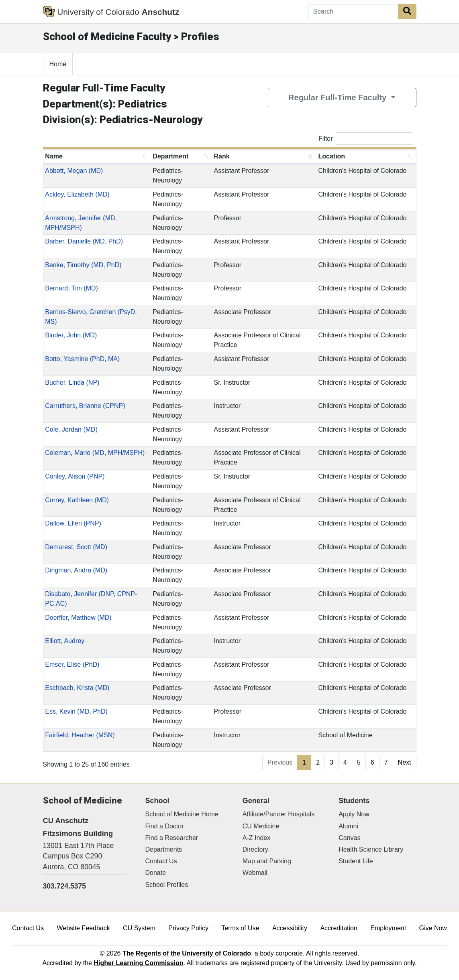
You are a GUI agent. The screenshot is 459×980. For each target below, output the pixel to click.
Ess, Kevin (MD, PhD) (76, 711)
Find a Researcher (172, 838)
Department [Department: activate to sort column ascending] (170, 156)
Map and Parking (267, 861)
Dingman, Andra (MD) (76, 570)
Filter (366, 139)
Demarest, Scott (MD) (76, 547)
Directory (255, 849)
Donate (156, 873)
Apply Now (354, 814)
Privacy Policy (188, 928)
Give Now (433, 928)
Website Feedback (84, 928)
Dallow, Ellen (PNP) (73, 523)
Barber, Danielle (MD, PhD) (84, 241)
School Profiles (167, 885)
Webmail (255, 873)
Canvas (349, 838)
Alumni (348, 826)
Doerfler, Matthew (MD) (78, 618)
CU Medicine (261, 826)
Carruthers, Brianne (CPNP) (85, 406)
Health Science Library (371, 849)
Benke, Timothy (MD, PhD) (83, 265)
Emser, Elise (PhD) (72, 664)
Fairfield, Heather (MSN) (80, 735)
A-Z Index (256, 838)
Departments (164, 849)
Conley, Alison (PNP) (75, 476)
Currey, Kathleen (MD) (77, 500)
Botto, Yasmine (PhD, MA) (82, 359)
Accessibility (290, 928)
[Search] (353, 12)
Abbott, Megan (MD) (74, 171)
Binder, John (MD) (71, 335)
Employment (388, 928)
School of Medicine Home (182, 814)
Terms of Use (240, 928)
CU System (139, 928)
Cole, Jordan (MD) (71, 429)
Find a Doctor (165, 826)
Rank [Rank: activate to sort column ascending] (221, 156)
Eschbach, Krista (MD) (77, 688)
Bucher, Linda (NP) (72, 382)
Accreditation (339, 928)
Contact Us (161, 861)
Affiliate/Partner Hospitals (278, 814)
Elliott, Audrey (65, 641)
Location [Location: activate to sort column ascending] (331, 156)
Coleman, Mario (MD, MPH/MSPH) (95, 453)
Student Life (356, 861)
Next (405, 762)
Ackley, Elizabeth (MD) (77, 194)
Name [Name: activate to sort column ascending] (54, 156)
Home (58, 64)
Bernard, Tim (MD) (71, 288)
